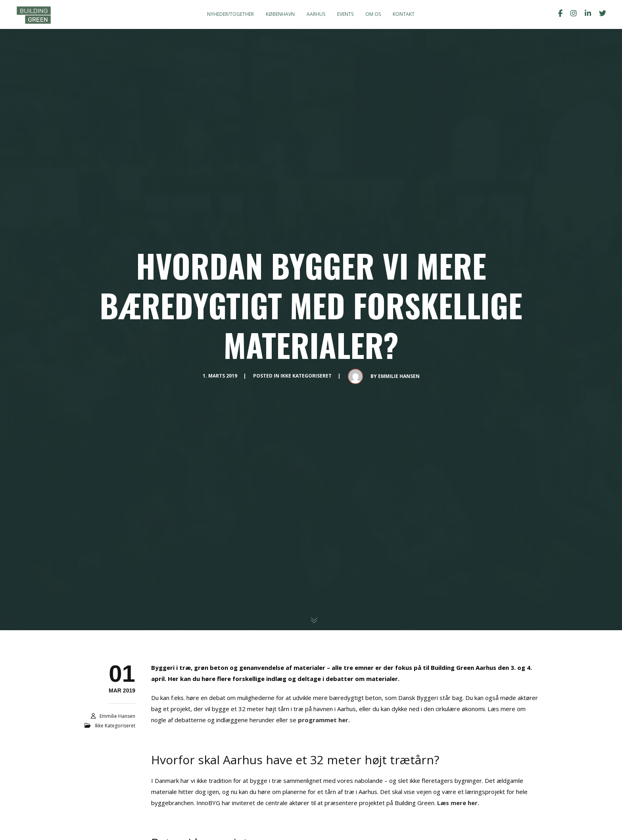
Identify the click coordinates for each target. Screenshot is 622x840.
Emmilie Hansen (399, 376)
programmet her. (324, 720)
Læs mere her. (458, 803)
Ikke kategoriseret (306, 376)
